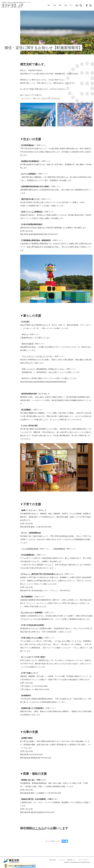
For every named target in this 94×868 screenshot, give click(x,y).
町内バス (25, 340)
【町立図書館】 (26, 415)
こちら (40, 834)
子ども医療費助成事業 (30, 554)
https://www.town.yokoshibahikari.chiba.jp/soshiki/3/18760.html (43, 387)
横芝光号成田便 (28, 349)
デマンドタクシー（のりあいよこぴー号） (38, 362)
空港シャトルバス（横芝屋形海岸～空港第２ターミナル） (43, 374)
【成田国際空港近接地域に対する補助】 (35, 192)
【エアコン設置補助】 (28, 179)
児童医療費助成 (59, 554)
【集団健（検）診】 (28, 785)
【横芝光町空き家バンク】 (30, 205)
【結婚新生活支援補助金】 (30, 167)
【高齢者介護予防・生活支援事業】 (33, 805)
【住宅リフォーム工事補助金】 (32, 217)
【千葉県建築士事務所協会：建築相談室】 (36, 246)
